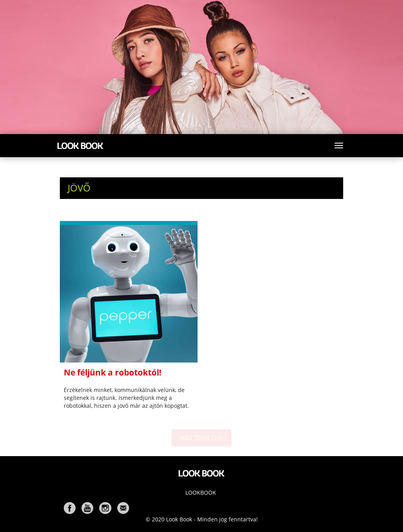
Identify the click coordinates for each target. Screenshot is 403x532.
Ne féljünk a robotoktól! (113, 372)
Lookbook (201, 492)
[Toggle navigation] (339, 145)
